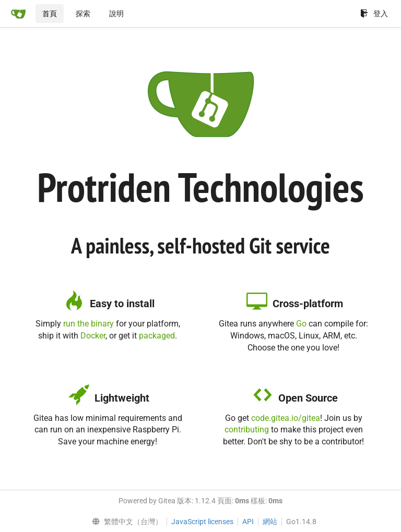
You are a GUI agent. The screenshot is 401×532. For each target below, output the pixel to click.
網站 (270, 522)
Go (301, 324)
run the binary (89, 324)
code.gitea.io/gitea (286, 418)
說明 (116, 14)
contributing (247, 430)
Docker (93, 336)
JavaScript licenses (202, 522)
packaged (157, 336)
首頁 (50, 14)
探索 (83, 14)
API (248, 522)
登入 (374, 14)
